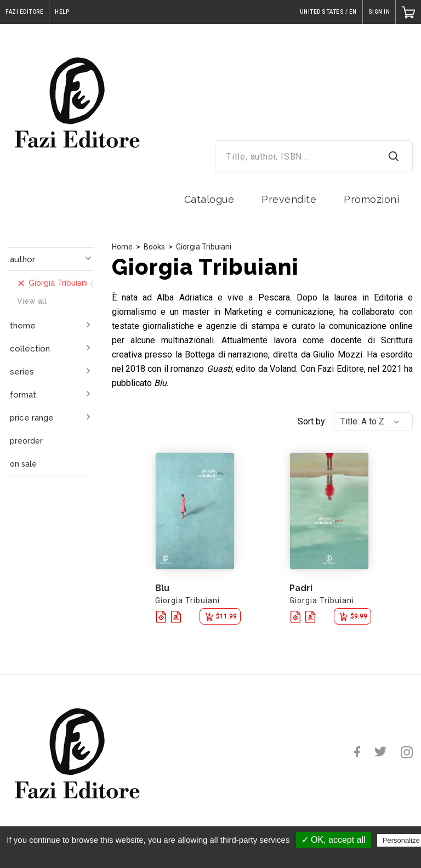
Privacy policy (216, 855)
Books (154, 247)
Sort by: (312, 421)
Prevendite (289, 199)
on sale (23, 464)
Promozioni (371, 199)
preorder (26, 441)
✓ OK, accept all (334, 840)
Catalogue (209, 199)
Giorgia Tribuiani (204, 247)
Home (122, 247)
